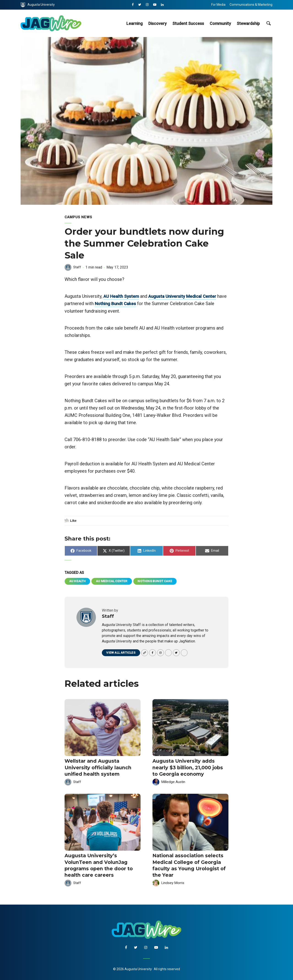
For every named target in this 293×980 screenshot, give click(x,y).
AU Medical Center (113, 581)
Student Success (188, 23)
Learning (134, 23)
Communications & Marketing (251, 5)
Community (220, 23)
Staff (77, 267)
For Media (218, 5)
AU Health (78, 581)
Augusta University (38, 5)
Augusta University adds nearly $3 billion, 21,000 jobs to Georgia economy (190, 767)
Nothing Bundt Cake (156, 581)
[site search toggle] (268, 23)
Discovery (157, 23)
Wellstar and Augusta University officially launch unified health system (97, 767)
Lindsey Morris (173, 881)
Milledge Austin (174, 781)
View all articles (121, 653)
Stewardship (248, 23)
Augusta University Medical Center (186, 296)
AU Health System (122, 296)
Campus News (79, 217)
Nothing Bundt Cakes (127, 303)
